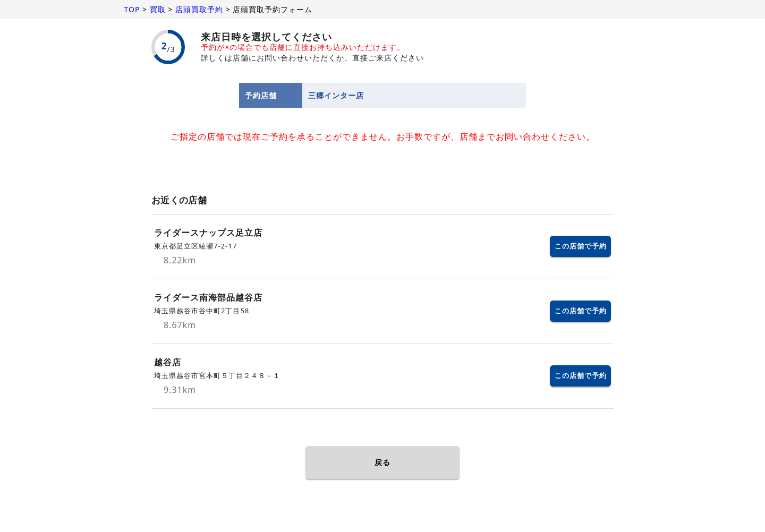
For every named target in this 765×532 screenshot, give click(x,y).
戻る (382, 462)
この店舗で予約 (581, 246)
